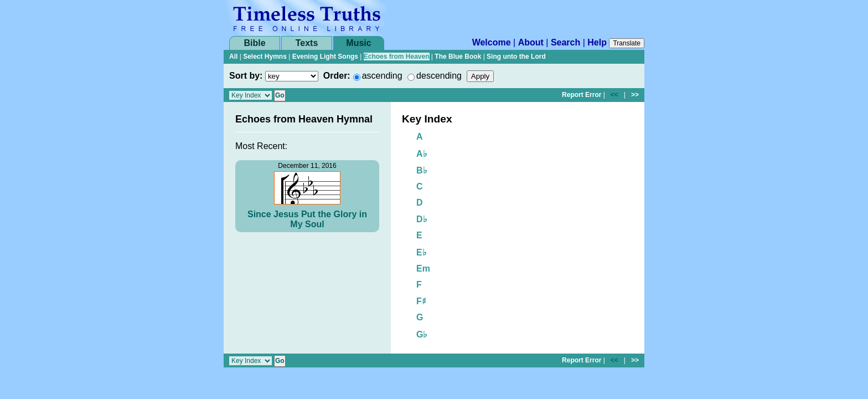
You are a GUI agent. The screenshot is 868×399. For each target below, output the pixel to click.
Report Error (582, 95)
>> (635, 95)
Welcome (492, 42)
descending (439, 76)
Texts (307, 43)
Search (565, 42)
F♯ (421, 301)
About (531, 42)
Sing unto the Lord (516, 57)
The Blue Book (458, 57)
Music (358, 43)
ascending (382, 76)
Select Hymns (265, 57)
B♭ (422, 170)
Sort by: (246, 76)
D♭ (422, 219)
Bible (254, 43)
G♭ (422, 334)
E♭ (422, 252)
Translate (627, 43)
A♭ (422, 154)
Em (423, 268)
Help (597, 42)
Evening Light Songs (325, 57)
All (233, 57)
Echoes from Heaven (397, 57)
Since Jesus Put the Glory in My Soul (307, 219)
